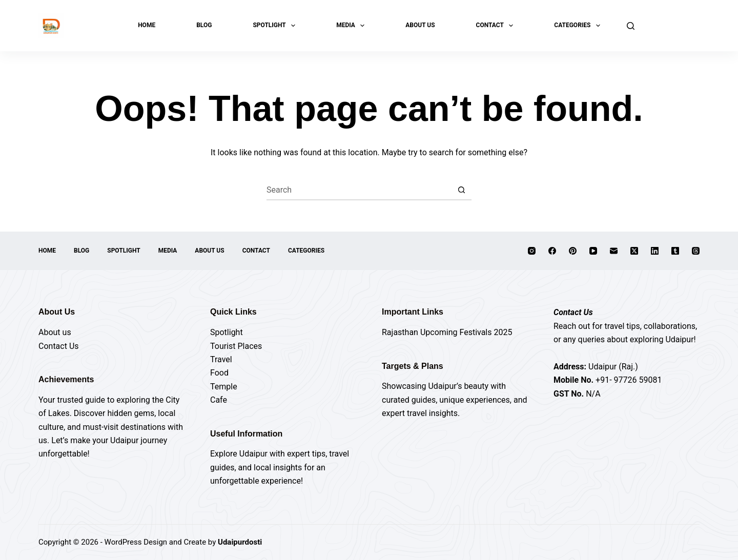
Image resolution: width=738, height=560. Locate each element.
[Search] (631, 26)
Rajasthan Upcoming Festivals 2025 (447, 332)
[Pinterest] (573, 251)
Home (147, 25)
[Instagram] (532, 251)
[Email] (614, 251)
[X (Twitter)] (634, 251)
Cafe (219, 400)
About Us (420, 25)
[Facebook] (552, 251)
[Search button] (461, 190)
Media (352, 26)
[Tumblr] (675, 251)
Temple (224, 387)
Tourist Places (236, 346)
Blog (204, 25)
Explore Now (672, 25)
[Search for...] (359, 190)
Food (219, 373)
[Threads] (696, 251)
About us (55, 332)
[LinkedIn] (655, 251)
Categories (579, 26)
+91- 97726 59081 (629, 380)
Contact (497, 26)
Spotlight (276, 26)
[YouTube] (593, 251)
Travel (221, 359)
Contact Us (59, 346)
